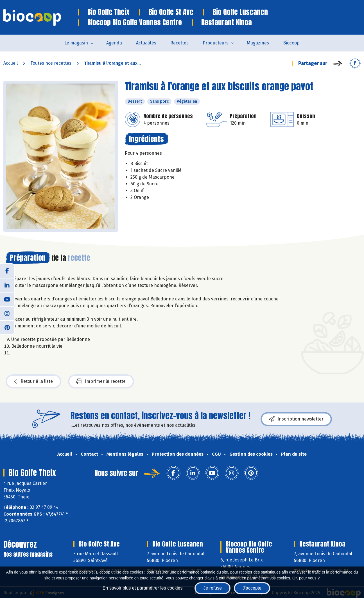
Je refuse (212, 588)
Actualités (146, 43)
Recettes (179, 43)
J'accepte (252, 588)
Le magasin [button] (76, 43)
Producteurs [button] (216, 43)
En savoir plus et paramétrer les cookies (143, 588)
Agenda (114, 43)
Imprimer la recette (101, 381)
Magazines (258, 43)
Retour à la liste (33, 381)
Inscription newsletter (296, 419)
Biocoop (291, 43)
